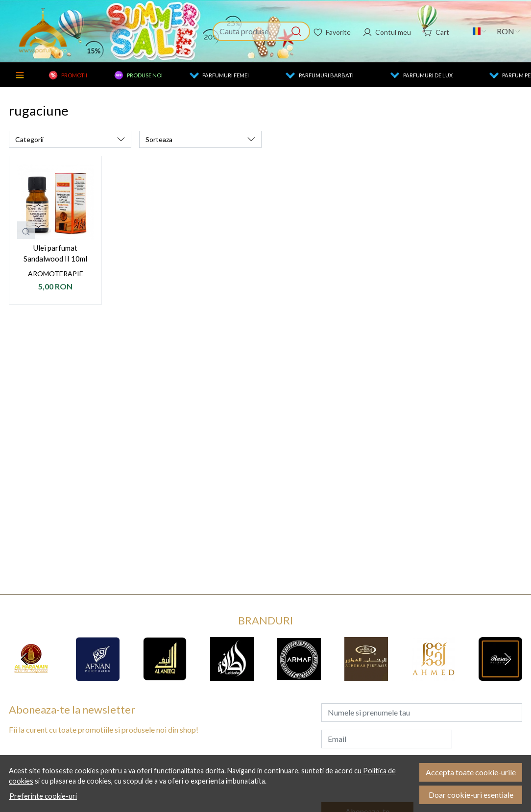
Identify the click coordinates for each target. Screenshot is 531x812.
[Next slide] (507, 659)
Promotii (74, 75)
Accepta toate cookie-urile (471, 772)
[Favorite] (332, 31)
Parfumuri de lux (428, 75)
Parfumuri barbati (326, 75)
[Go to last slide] (24, 659)
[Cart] (436, 31)
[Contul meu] (387, 31)
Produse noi (145, 75)
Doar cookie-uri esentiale (471, 795)
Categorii (20, 75)
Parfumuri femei (226, 75)
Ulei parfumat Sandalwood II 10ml (55, 253)
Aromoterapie (56, 274)
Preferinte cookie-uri (43, 796)
